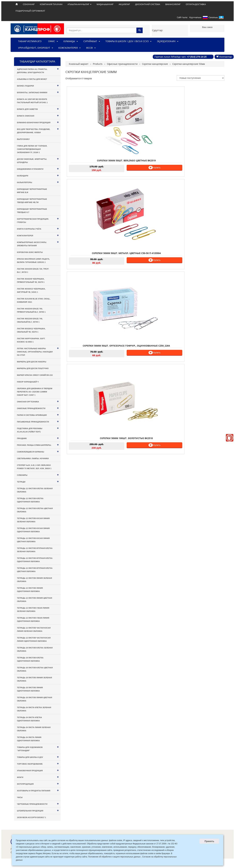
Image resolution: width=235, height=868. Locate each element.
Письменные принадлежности (38, 421)
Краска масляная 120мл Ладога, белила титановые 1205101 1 (33, 261)
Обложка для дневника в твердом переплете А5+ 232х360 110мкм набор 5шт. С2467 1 (35, 392)
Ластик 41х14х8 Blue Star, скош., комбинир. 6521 (34, 300)
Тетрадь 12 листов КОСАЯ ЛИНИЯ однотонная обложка (33, 530)
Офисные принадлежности (38, 408)
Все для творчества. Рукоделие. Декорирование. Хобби (38, 130)
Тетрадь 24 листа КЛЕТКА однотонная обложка (29, 719)
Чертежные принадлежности (38, 804)
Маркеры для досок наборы (32, 362)
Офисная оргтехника (38, 401)
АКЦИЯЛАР (124, 4)
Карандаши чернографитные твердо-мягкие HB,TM (32, 201)
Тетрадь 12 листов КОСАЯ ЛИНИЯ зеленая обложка (33, 520)
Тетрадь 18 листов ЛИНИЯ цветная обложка (35, 699)
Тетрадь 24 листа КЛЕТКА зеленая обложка (34, 709)
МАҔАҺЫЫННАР (105, 4)
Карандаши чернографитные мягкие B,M (32, 191)
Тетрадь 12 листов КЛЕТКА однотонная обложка (30, 500)
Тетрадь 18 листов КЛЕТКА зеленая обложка (35, 649)
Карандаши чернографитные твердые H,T (32, 211)
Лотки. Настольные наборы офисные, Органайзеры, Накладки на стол (38, 351)
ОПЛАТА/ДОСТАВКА (196, 4)
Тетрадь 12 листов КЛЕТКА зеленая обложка (35, 490)
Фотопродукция (38, 784)
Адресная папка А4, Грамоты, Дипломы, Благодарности (38, 70)
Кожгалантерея (38, 235)
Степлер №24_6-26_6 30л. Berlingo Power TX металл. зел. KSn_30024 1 (34, 467)
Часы (20, 797)
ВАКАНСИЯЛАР (173, 4)
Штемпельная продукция (38, 810)
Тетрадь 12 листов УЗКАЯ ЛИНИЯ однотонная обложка (33, 620)
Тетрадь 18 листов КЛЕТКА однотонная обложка (30, 659)
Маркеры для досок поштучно (33, 368)
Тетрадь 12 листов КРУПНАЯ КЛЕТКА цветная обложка (35, 570)
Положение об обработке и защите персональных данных (114, 857)
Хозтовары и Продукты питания (38, 790)
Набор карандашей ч (28, 382)
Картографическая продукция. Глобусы (38, 220)
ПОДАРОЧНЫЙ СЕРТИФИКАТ (30, 11)
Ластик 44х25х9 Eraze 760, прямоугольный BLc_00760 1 (31, 310)
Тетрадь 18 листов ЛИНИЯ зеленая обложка (34, 679)
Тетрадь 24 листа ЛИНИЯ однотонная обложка (29, 739)
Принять (209, 841)
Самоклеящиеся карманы (38, 451)
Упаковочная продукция (38, 770)
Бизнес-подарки (38, 85)
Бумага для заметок (38, 109)
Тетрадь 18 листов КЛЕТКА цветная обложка (35, 669)
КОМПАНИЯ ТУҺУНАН (51, 4)
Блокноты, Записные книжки (38, 92)
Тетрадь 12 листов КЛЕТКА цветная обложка (35, 510)
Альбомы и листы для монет (32, 79)
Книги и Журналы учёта (38, 229)
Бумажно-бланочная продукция (38, 122)
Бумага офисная (38, 115)
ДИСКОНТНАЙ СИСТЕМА (148, 4)
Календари (38, 175)
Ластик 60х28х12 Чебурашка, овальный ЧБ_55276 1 (31, 330)
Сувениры (38, 475)
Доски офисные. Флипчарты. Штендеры (38, 160)
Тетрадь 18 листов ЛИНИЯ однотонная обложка (30, 689)
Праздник (38, 438)
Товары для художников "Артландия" (38, 748)
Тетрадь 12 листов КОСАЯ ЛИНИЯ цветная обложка (33, 540)
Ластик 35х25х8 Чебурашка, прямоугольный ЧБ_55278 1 (31, 280)
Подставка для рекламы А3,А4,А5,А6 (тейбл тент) (38, 430)
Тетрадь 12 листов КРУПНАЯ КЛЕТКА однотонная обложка (35, 560)
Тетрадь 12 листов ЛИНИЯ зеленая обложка (34, 580)
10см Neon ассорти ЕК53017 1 (31, 817)
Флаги (38, 777)
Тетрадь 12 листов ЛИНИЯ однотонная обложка (30, 590)
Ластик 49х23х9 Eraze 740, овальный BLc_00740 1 (30, 320)
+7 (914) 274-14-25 (197, 57)
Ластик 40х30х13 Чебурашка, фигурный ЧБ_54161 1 (31, 290)
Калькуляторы (38, 182)
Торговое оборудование (38, 763)
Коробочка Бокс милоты (30, 252)
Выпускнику (23, 139)
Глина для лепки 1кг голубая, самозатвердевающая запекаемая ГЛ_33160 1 (32, 149)
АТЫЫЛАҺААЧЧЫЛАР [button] (79, 4)
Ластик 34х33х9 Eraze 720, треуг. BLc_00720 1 (33, 271)
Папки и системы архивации (38, 415)
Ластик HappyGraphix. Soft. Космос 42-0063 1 (31, 340)
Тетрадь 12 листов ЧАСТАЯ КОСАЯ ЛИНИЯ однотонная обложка (34, 639)
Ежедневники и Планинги (38, 169)
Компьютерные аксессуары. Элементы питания (38, 243)
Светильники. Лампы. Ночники (33, 458)
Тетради (38, 481)
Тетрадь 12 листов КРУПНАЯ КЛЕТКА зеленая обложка (35, 550)
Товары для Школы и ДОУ (38, 757)
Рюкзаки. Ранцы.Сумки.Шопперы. (38, 445)
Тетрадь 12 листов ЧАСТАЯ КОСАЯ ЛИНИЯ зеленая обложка (34, 629)
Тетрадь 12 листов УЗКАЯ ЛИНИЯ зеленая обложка (33, 610)
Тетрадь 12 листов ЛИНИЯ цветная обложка (35, 600)
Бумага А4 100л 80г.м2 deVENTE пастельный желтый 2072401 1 (32, 101)
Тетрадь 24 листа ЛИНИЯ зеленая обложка (34, 729)
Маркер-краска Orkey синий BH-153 (35, 375)
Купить (94, 138)
